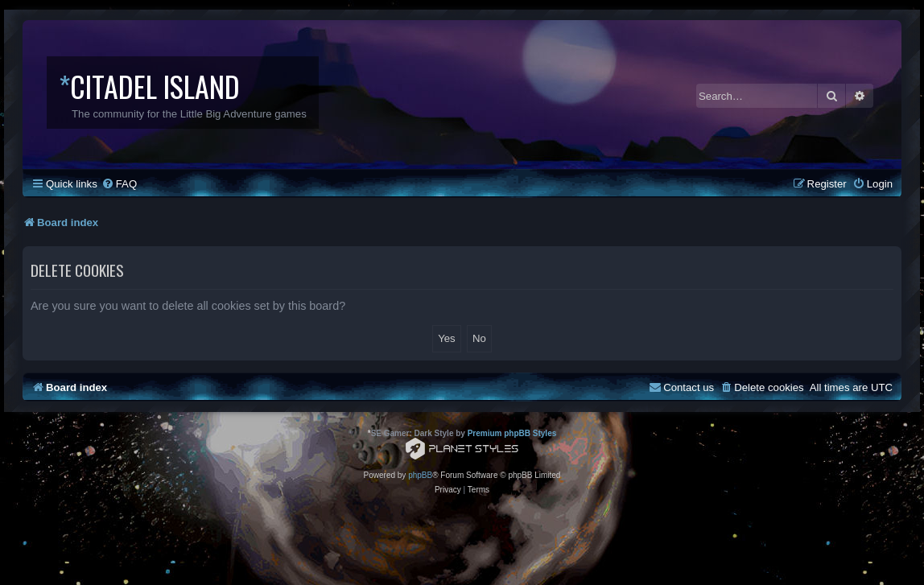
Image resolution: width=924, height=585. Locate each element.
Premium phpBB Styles (512, 433)
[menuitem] (119, 184)
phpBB (420, 475)
